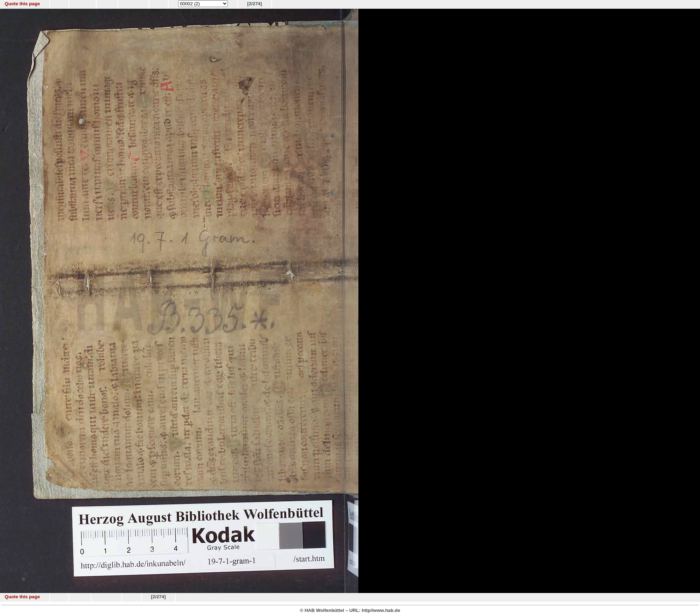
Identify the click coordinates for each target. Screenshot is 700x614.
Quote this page (22, 4)
